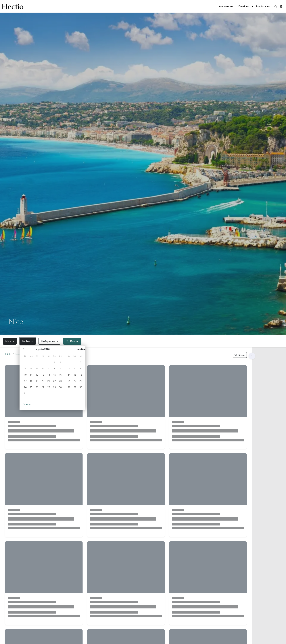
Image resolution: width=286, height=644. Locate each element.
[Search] (276, 6)
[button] (252, 6)
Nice (8, 341)
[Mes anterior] (25, 351)
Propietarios (263, 6)
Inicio (12, 358)
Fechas (26, 341)
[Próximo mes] (105, 351)
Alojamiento (226, 6)
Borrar (27, 405)
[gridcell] (55, 364)
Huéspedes (48, 341)
